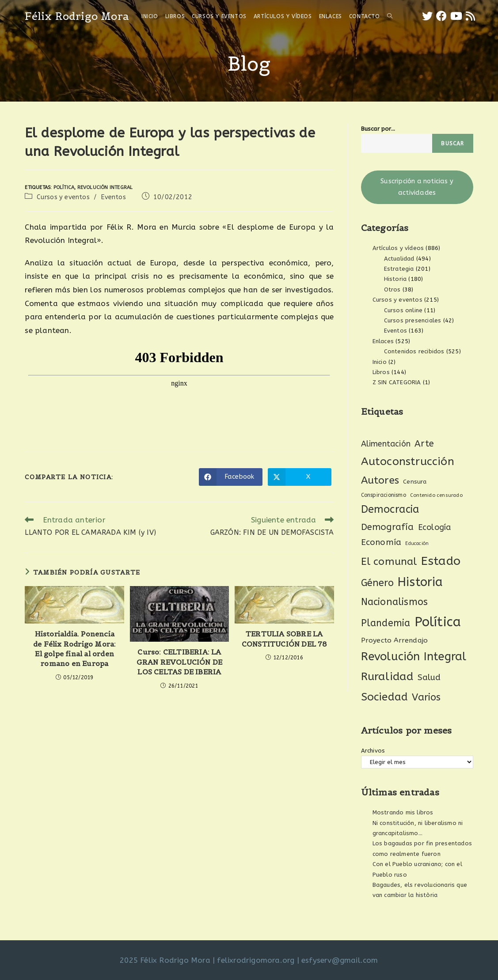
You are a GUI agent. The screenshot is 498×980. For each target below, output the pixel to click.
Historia (395, 279)
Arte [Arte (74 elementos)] (424, 443)
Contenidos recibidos (414, 351)
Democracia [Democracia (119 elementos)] (390, 509)
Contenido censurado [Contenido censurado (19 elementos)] (436, 495)
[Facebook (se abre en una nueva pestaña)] (441, 16)
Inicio (380, 362)
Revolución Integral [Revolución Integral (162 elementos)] (414, 656)
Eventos (113, 197)
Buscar (452, 144)
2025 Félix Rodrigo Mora (165, 960)
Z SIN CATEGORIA (397, 382)
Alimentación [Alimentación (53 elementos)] (386, 444)
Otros (392, 289)
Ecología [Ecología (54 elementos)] (435, 527)
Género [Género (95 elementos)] (377, 583)
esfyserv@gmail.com (340, 960)
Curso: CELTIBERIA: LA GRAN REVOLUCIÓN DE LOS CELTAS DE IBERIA (180, 662)
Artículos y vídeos (398, 248)
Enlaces (383, 341)
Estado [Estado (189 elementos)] (441, 561)
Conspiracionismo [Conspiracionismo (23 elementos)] (384, 495)
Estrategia (399, 269)
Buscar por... (378, 129)
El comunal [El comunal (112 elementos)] (389, 562)
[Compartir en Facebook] (231, 477)
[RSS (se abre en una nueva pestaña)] (470, 16)
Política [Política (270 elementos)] (438, 622)
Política (64, 187)
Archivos (373, 751)
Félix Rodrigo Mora (77, 16)
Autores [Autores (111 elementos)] (380, 480)
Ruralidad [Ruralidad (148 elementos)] (387, 677)
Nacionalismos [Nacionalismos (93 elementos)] (395, 602)
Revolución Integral (105, 187)
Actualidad (399, 259)
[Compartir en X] (300, 477)
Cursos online (403, 310)
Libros (381, 372)
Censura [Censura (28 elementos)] (415, 482)
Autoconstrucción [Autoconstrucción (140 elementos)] (408, 461)
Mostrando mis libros (403, 812)
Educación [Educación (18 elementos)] (417, 543)
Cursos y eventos (63, 197)
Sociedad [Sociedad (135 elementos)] (385, 697)
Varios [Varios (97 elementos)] (426, 697)
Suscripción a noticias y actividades (417, 187)
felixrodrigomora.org (256, 960)
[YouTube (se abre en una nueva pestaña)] (456, 16)
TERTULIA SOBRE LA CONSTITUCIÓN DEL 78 (284, 639)
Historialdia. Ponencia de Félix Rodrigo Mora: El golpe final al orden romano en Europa (74, 649)
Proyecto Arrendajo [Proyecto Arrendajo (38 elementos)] (395, 640)
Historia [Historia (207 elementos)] (420, 582)
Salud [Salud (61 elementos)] (429, 677)
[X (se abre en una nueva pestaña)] (427, 16)
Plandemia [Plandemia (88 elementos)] (386, 623)
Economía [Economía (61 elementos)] (381, 542)
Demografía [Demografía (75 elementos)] (388, 527)
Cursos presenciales (413, 320)
